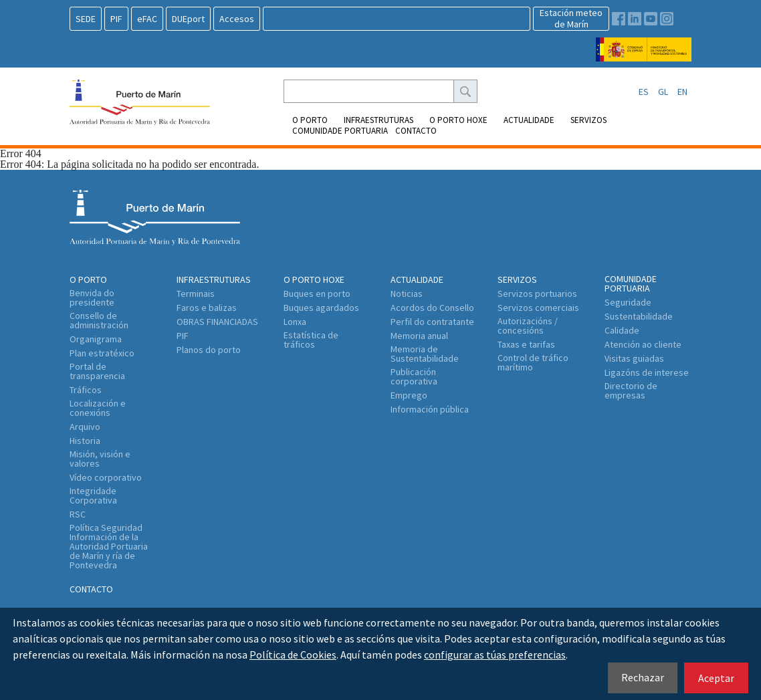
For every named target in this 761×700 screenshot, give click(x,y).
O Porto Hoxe (458, 120)
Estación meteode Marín (571, 18)
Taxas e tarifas (526, 344)
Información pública (430, 409)
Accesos (237, 19)
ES (644, 92)
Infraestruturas (378, 120)
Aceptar (716, 678)
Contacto (416, 131)
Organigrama (96, 339)
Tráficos (86, 390)
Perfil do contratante (432, 322)
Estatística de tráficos (311, 340)
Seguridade (628, 302)
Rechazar (643, 677)
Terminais (196, 294)
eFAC (147, 19)
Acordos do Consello (432, 308)
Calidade (622, 330)
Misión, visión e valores (100, 459)
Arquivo (85, 427)
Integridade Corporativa (93, 495)
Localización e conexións (98, 408)
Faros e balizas (207, 308)
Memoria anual (419, 336)
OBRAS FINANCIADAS (217, 322)
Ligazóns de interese (647, 372)
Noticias (407, 294)
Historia (85, 441)
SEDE (86, 19)
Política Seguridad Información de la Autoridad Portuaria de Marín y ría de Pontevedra (109, 546)
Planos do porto (209, 350)
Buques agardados (321, 308)
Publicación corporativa (414, 376)
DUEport (188, 19)
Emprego (409, 395)
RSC (78, 514)
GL (663, 92)
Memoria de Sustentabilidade (425, 354)
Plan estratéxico (102, 353)
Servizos (588, 120)
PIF (116, 19)
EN (682, 92)
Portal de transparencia (97, 371)
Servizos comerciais (538, 308)
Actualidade (529, 120)
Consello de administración (99, 320)
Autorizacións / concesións (528, 326)
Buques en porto (317, 294)
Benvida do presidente (92, 298)
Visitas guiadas (634, 358)
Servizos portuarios (537, 294)
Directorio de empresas (631, 390)
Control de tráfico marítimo (533, 362)
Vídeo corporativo (106, 477)
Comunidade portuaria (340, 131)
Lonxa (295, 322)
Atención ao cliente (643, 344)
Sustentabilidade (639, 316)
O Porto (310, 120)
